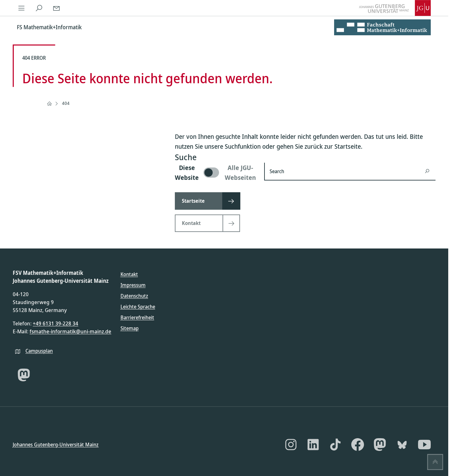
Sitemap (130, 328)
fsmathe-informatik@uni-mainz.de (70, 331)
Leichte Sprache (138, 307)
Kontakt (129, 274)
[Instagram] (291, 445)
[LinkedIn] (313, 445)
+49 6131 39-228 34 (55, 323)
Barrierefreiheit (137, 317)
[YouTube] (424, 445)
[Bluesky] (402, 445)
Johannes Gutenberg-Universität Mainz (56, 444)
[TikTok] (335, 445)
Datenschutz (134, 296)
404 (66, 103)
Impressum (133, 285)
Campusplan (39, 350)
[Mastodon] (24, 375)
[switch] (216, 173)
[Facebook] (358, 445)
